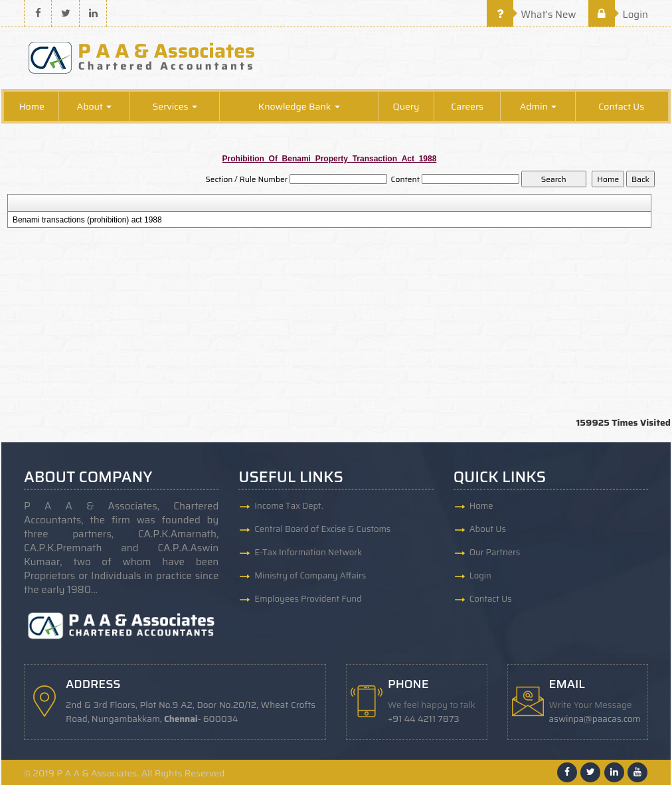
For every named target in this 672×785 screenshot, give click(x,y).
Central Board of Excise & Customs (322, 529)
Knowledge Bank (299, 106)
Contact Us (621, 106)
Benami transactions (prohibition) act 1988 (87, 220)
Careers (467, 106)
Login (618, 15)
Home (32, 106)
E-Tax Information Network (308, 552)
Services (175, 106)
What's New (532, 15)
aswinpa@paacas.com (595, 719)
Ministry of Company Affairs (310, 575)
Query (406, 106)
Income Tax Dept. (289, 506)
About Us (488, 529)
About (95, 106)
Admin (538, 106)
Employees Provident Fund (308, 599)
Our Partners (495, 552)
